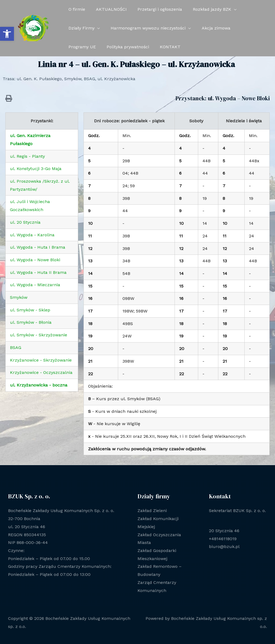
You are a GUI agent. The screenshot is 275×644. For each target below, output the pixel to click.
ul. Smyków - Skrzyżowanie (39, 335)
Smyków (19, 297)
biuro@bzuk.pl (224, 547)
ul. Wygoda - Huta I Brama (38, 247)
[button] (7, 34)
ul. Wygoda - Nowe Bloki (35, 260)
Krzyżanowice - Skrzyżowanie (41, 360)
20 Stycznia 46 (224, 531)
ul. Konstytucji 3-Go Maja (36, 169)
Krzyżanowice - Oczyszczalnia (41, 372)
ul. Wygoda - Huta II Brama (38, 272)
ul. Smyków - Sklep (30, 310)
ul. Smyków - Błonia (31, 322)
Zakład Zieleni (152, 511)
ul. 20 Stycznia (25, 222)
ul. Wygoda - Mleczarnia (35, 285)
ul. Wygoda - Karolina (32, 235)
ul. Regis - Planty (27, 156)
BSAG (16, 347)
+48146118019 (223, 539)
